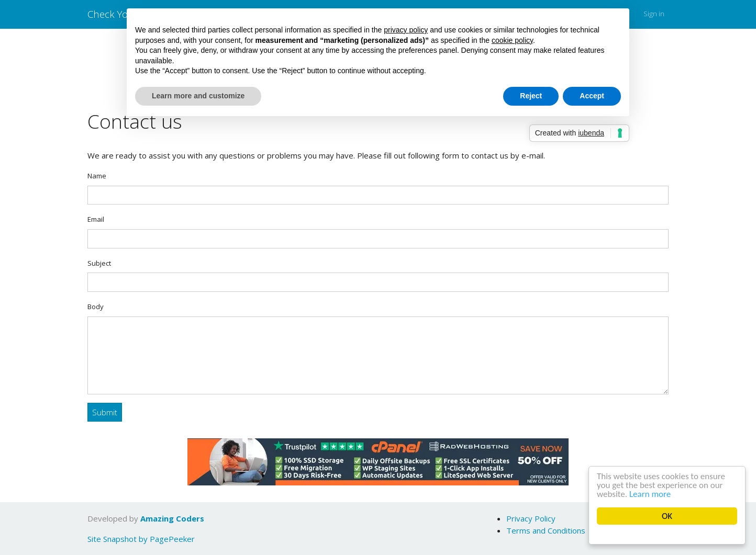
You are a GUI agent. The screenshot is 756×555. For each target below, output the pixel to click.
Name (97, 176)
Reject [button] (531, 96)
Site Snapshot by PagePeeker (141, 539)
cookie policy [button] (512, 40)
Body (96, 307)
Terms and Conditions (546, 530)
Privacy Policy (531, 518)
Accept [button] (592, 96)
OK (667, 516)
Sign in (654, 14)
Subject (99, 263)
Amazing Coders (172, 518)
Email (96, 219)
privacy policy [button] (406, 30)
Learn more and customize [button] (198, 96)
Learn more (650, 494)
